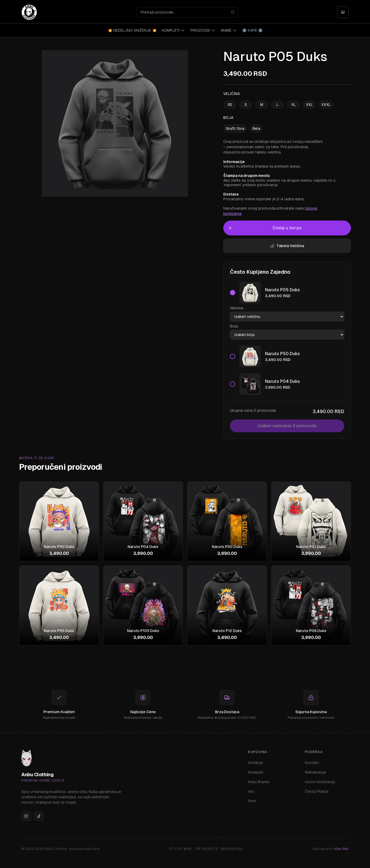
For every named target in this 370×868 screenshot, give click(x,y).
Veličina (237, 308)
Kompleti (256, 772)
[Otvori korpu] (343, 12)
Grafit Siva (235, 128)
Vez (251, 791)
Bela (256, 128)
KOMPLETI (173, 30)
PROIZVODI (203, 30)
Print (252, 801)
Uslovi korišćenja (320, 782)
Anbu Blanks (259, 782)
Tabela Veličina (287, 246)
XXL (309, 105)
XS (230, 105)
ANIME (229, 30)
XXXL (326, 105)
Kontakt (312, 763)
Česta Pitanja (317, 791)
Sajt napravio (331, 849)
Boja (234, 326)
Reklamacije (315, 772)
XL (294, 105)
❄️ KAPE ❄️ (252, 30)
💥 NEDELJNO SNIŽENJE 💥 (132, 30)
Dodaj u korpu (265, 228)
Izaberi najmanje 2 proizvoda (287, 426)
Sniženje (255, 763)
